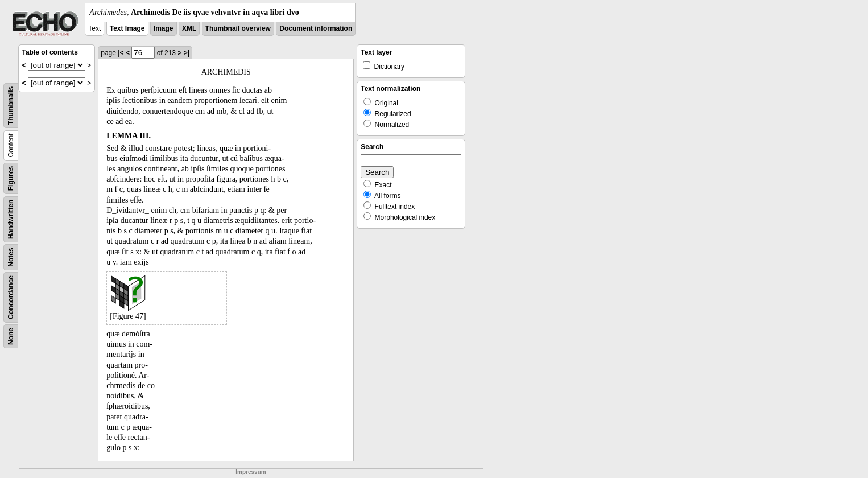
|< (121, 53)
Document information (316, 28)
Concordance (11, 297)
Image (164, 28)
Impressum (251, 472)
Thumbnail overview (238, 28)
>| (187, 53)
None (11, 336)
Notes (11, 257)
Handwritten (11, 219)
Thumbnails (11, 106)
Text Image (127, 28)
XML (189, 28)
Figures (11, 178)
